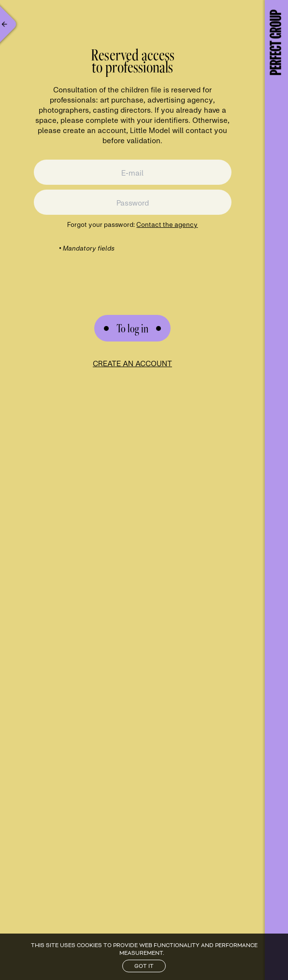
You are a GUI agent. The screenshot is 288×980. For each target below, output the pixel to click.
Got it (144, 966)
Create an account (132, 363)
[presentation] (132, 272)
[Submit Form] (132, 328)
